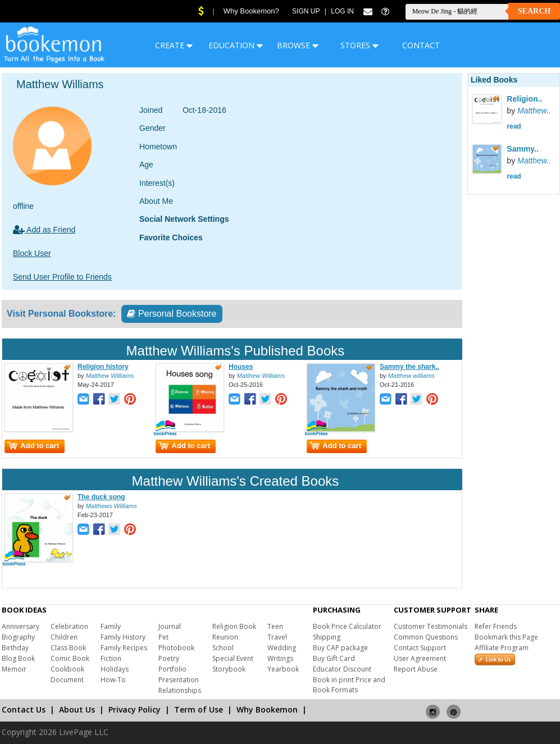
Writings (280, 658)
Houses (241, 367)
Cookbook (67, 669)
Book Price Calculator (347, 626)
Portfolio (172, 669)
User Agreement (420, 658)
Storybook (229, 669)
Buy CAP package (340, 648)
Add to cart (33, 446)
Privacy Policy (135, 709)
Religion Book (234, 626)
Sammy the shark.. (409, 367)
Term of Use (199, 709)
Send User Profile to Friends (62, 277)
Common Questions (426, 637)
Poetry (169, 658)
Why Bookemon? (251, 11)
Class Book (68, 648)
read (514, 126)
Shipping (327, 637)
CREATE (174, 45)
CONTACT (421, 45)
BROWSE (298, 45)
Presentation (179, 680)
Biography (18, 637)
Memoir (14, 669)
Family (111, 626)
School (223, 648)
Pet (163, 637)
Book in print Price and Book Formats (349, 685)
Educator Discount (342, 669)
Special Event (233, 658)
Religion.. (524, 99)
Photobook (176, 648)
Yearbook (283, 669)
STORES (359, 45)
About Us (77, 709)
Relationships (180, 690)
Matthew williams (411, 376)
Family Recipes (124, 648)
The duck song (101, 497)
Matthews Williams (111, 506)
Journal (170, 626)
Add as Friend (44, 230)
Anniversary (21, 626)
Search (534, 11)
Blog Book (18, 658)
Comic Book (70, 658)
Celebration (69, 626)
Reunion (225, 637)
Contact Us (24, 709)
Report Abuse (416, 669)
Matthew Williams (110, 376)
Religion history (103, 367)
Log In (342, 11)
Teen (275, 626)
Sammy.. (523, 149)
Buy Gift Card (334, 658)
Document (67, 680)
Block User (32, 253)
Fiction (111, 658)
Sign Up (306, 11)
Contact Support (420, 648)
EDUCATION (236, 45)
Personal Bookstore (172, 314)
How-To (113, 680)
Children (64, 637)
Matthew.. (534, 111)
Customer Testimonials (431, 626)
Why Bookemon (267, 709)
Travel (277, 637)
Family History (123, 637)
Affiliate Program (502, 648)
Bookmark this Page (506, 637)
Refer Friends (496, 626)
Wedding (282, 648)
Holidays (115, 669)
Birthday (15, 648)
